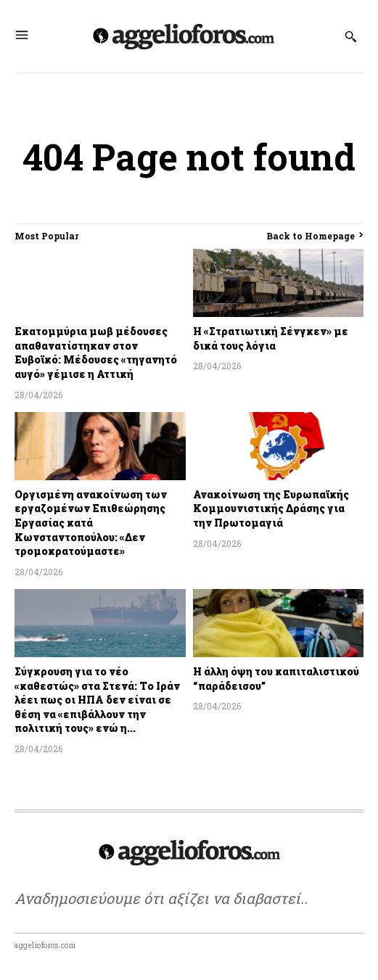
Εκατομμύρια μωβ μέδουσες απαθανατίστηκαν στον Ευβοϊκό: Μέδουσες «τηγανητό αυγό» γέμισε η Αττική (96, 353)
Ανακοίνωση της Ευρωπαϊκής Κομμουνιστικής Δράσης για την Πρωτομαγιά (271, 508)
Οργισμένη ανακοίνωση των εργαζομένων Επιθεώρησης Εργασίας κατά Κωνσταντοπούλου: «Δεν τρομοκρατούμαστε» (91, 523)
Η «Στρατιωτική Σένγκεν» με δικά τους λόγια (271, 338)
